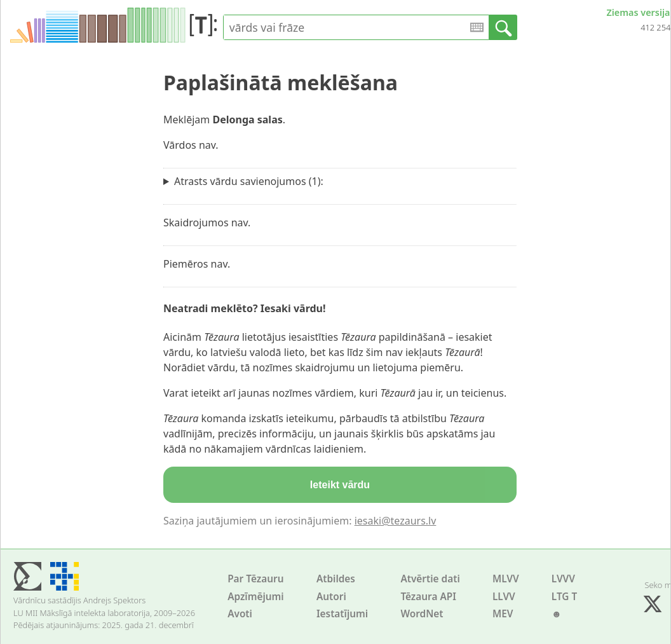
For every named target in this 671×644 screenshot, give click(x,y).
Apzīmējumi (256, 597)
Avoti (240, 614)
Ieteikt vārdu (340, 485)
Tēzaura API (428, 597)
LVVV (563, 579)
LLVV (504, 597)
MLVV (506, 579)
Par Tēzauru (255, 579)
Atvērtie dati (430, 579)
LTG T (564, 597)
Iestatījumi (342, 614)
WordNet (422, 614)
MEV (503, 614)
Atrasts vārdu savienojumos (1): (249, 181)
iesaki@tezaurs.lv (396, 521)
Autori (331, 597)
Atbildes (336, 579)
